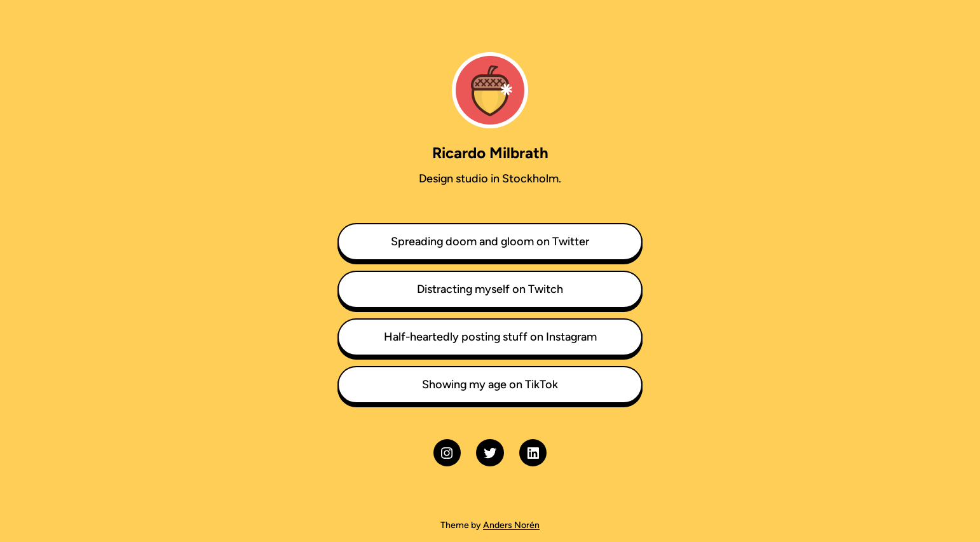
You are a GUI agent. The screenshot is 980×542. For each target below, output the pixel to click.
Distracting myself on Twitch (490, 289)
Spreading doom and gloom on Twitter (490, 241)
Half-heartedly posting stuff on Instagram (490, 337)
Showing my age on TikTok (490, 384)
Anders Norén (511, 525)
